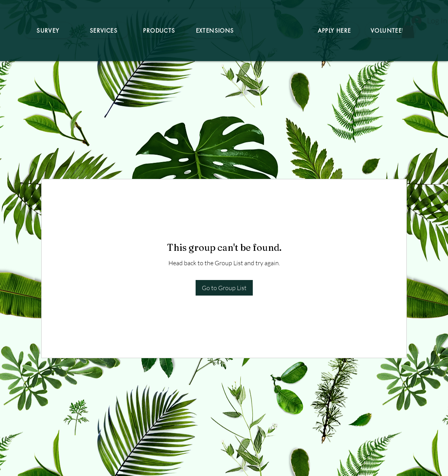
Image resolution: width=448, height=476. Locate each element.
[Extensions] (215, 30)
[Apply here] (334, 30)
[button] (408, 30)
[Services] (104, 30)
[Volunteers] (390, 30)
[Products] (159, 30)
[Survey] (48, 30)
